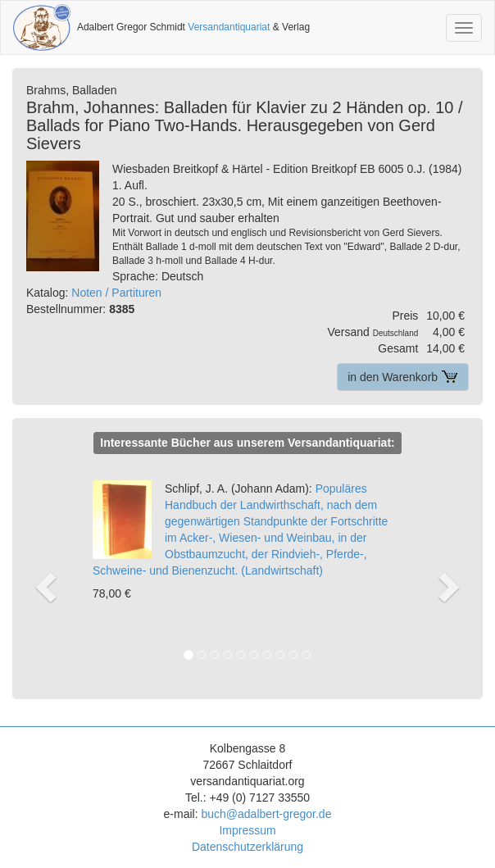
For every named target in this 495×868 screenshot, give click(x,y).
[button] (46, 570)
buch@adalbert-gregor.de (266, 814)
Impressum (247, 830)
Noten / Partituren (116, 293)
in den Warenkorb (403, 377)
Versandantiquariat (229, 27)
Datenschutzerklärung (247, 847)
